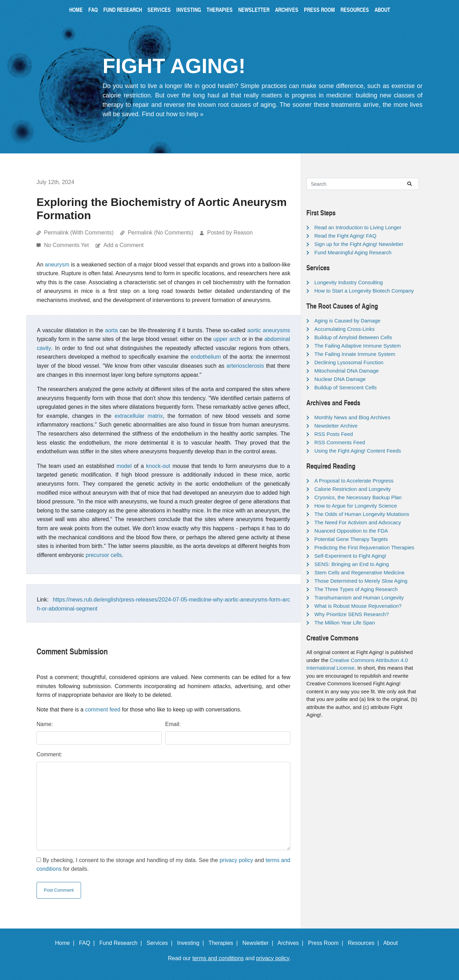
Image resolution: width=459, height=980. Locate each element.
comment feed (103, 710)
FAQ (93, 10)
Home (76, 10)
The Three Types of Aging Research (356, 589)
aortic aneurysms (269, 330)
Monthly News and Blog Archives (352, 417)
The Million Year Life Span (345, 623)
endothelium (206, 357)
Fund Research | (122, 943)
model (124, 466)
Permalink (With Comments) (79, 233)
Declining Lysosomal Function (349, 362)
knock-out (158, 466)
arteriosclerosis (245, 366)
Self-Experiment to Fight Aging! (350, 556)
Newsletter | (259, 943)
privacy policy (236, 860)
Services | (161, 943)
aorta (111, 330)
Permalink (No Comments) (160, 233)
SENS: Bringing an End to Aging (352, 564)
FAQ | (88, 943)
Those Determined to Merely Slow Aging (361, 581)
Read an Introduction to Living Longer (358, 227)
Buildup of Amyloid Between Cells (353, 337)
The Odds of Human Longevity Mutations (362, 514)
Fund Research (123, 10)
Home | (66, 943)
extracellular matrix (139, 416)
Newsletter (254, 10)
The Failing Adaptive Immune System (357, 346)
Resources (355, 10)
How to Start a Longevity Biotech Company (364, 291)
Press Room (319, 10)
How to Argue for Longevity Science (356, 506)
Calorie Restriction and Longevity (353, 489)
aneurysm (57, 265)
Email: (173, 724)
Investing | (192, 943)
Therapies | (224, 943)
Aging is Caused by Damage (347, 321)
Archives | (292, 943)
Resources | (365, 943)
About (382, 10)
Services (159, 10)
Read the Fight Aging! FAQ (345, 236)
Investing (189, 10)
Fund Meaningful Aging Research (353, 252)
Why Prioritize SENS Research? (352, 614)
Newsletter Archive (336, 426)
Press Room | (327, 943)
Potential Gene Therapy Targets (351, 539)
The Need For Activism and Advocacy (358, 522)
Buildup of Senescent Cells (345, 387)
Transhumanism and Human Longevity (359, 597)
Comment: (49, 754)
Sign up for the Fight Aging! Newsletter (359, 244)
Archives (287, 10)
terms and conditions (218, 958)
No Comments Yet (67, 245)
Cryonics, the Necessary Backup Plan (358, 497)
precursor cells (104, 555)
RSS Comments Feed (340, 442)
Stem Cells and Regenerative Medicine (359, 572)
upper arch (227, 339)
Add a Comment (123, 245)
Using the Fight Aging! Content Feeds (358, 451)
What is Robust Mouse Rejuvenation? (358, 606)
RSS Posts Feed (334, 434)
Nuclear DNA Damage (340, 379)
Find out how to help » (173, 114)
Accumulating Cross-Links (344, 329)
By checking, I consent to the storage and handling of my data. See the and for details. (163, 865)
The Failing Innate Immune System (355, 354)
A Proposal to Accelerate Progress (354, 481)
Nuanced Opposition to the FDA (351, 531)
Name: (45, 724)
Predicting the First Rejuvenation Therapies (364, 547)
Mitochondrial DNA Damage (347, 371)
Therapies (220, 10)
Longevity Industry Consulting (349, 282)
